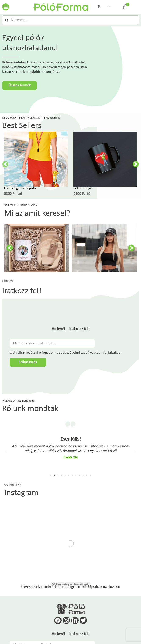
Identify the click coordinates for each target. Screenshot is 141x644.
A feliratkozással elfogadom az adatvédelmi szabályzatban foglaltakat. (67, 353)
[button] (6, 7)
